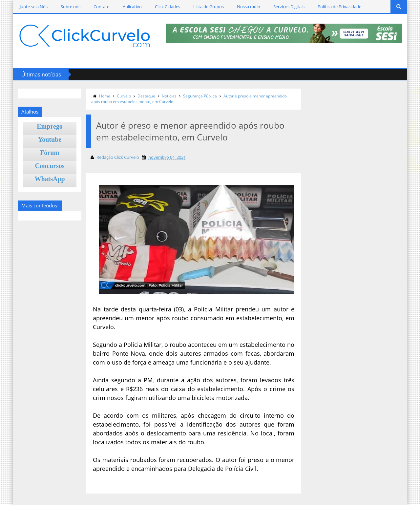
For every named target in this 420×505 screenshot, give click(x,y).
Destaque (146, 96)
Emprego (50, 126)
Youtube (50, 139)
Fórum (50, 153)
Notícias (169, 96)
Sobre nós (71, 7)
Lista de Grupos (209, 7)
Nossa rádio (249, 7)
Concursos (50, 166)
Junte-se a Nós (34, 7)
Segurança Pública (200, 96)
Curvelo (124, 96)
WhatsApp (50, 179)
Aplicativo (132, 7)
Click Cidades (168, 7)
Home (105, 96)
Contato (102, 7)
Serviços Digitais (289, 7)
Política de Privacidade (339, 7)
